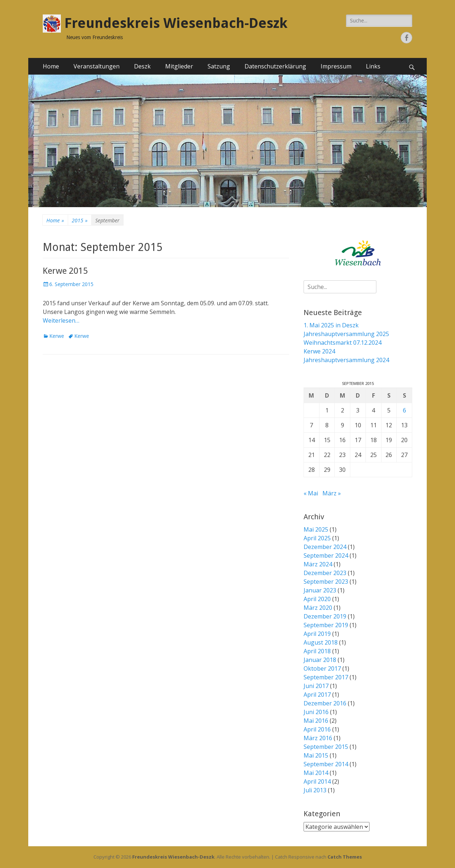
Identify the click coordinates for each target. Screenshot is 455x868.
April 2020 (317, 599)
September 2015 (326, 747)
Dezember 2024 (325, 547)
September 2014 (326, 764)
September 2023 (326, 582)
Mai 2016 (316, 721)
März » (332, 493)
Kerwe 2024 (319, 351)
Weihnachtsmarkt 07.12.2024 (343, 343)
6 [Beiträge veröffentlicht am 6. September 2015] (404, 410)
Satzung (219, 66)
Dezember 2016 (325, 703)
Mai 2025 (316, 529)
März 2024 (318, 564)
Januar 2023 (320, 590)
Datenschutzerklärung (275, 66)
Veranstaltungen (97, 66)
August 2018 (321, 642)
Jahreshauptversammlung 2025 (346, 334)
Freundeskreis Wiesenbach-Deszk (176, 23)
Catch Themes (345, 857)
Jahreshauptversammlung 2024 (346, 360)
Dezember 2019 (325, 616)
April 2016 (317, 729)
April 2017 (317, 695)
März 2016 (318, 738)
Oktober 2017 (322, 668)
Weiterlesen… (61, 320)
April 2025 (317, 538)
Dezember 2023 (325, 573)
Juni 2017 (316, 686)
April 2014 (317, 781)
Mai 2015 (316, 755)
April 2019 (317, 634)
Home (51, 66)
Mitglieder (179, 66)
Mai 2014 (316, 773)
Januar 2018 (320, 660)
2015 (80, 220)
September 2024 (326, 555)
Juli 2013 (315, 790)
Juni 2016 (316, 712)
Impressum (336, 66)
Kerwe (57, 336)
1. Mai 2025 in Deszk (331, 325)
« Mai (311, 493)
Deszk (142, 66)
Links (373, 66)
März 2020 (318, 608)
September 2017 (326, 677)
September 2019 (326, 625)
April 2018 (317, 651)
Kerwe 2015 (65, 271)
